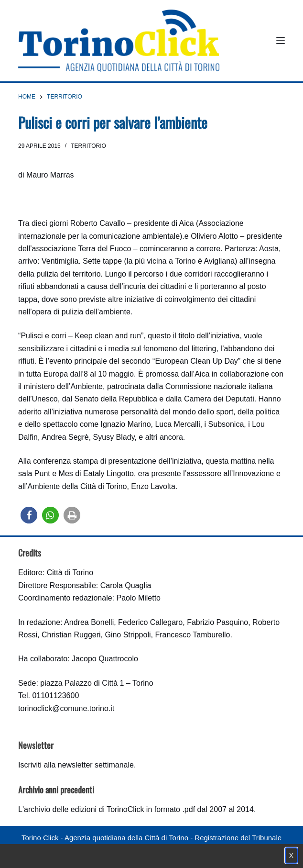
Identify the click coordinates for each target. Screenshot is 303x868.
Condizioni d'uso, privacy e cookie (116, 856)
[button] (29, 515)
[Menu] (281, 41)
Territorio (88, 146)
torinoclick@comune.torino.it (66, 708)
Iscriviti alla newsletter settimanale (76, 765)
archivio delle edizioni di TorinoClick (84, 809)
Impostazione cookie (208, 856)
